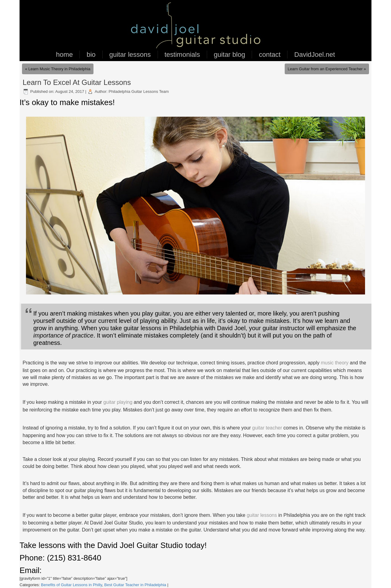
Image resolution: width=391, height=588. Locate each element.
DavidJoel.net (314, 55)
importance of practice (63, 335)
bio (91, 55)
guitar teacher (267, 428)
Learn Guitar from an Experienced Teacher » (327, 69)
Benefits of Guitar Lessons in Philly (71, 585)
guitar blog (230, 55)
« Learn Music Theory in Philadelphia (58, 69)
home (64, 55)
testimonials (182, 55)
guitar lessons (130, 55)
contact (270, 55)
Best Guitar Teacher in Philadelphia (135, 585)
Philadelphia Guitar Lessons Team (139, 91)
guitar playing (118, 402)
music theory (335, 363)
